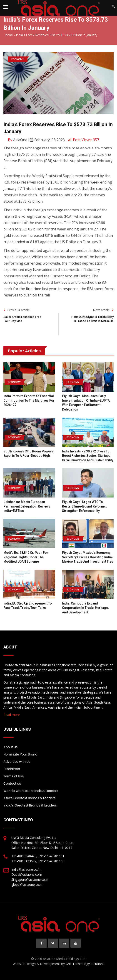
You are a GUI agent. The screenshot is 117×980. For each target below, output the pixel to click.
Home (8, 35)
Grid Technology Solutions (85, 964)
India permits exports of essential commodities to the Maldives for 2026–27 (29, 400)
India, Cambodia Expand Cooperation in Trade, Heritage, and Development (85, 608)
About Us (10, 747)
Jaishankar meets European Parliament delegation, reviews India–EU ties (27, 506)
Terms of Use (14, 776)
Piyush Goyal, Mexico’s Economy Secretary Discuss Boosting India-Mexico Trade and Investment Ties (88, 557)
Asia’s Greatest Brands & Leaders (30, 798)
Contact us (12, 783)
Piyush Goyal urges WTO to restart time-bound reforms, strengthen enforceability (84, 506)
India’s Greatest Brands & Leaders (30, 805)
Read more (12, 715)
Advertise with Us (17, 762)
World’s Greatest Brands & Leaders (31, 791)
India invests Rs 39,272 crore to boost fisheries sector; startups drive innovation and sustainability (88, 456)
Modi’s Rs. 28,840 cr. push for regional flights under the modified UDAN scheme (26, 557)
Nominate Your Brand (20, 754)
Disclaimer (12, 769)
